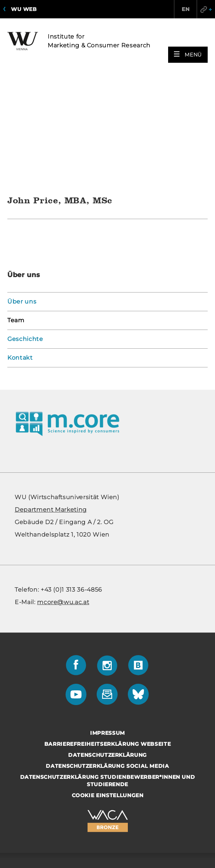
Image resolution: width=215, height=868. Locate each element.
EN (186, 9)
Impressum (107, 623)
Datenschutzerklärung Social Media (107, 656)
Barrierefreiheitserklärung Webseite (108, 634)
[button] (188, 55)
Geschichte (25, 229)
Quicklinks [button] (206, 9)
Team (16, 210)
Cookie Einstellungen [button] (108, 685)
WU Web (24, 9)
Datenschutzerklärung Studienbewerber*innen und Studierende (108, 671)
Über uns (22, 191)
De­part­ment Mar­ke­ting (51, 400)
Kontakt (20, 248)
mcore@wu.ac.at (63, 492)
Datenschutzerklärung (107, 645)
